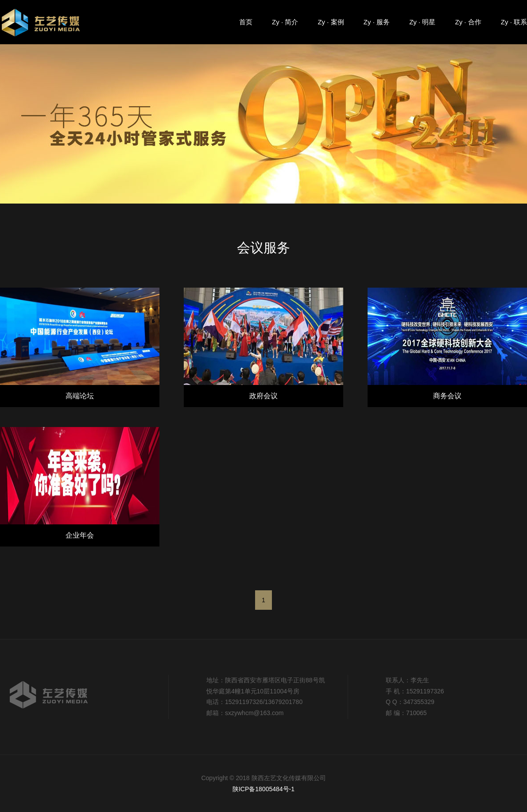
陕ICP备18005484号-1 (263, 789)
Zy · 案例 (331, 22)
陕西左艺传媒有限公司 (43, 22)
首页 (246, 22)
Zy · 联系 (514, 22)
